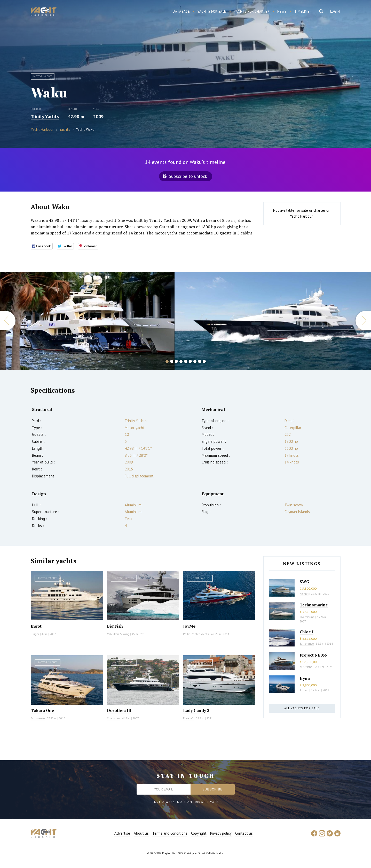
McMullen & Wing (118, 634)
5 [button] (186, 361)
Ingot (36, 626)
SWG (304, 582)
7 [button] (195, 361)
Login (335, 12)
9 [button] (204, 361)
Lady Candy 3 (196, 710)
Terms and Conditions (170, 833)
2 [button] (172, 361)
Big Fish (115, 626)
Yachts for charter (252, 12)
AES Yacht (306, 667)
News (282, 12)
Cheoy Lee (113, 718)
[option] (87, 321)
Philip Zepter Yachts (196, 634)
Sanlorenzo (38, 718)
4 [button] (181, 361)
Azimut (304, 594)
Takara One (42, 710)
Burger (35, 634)
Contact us (244, 833)
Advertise (122, 833)
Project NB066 (313, 655)
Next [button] (363, 321)
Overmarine (307, 617)
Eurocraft (188, 718)
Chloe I (307, 632)
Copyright (199, 833)
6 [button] (190, 361)
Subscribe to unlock (188, 176)
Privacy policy (221, 833)
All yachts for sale (302, 708)
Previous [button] (8, 321)
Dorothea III (119, 710)
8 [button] (200, 361)
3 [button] (176, 361)
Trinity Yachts (45, 116)
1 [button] (167, 361)
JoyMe (189, 626)
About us (141, 833)
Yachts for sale (212, 12)
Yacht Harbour (44, 12)
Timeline (302, 12)
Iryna (305, 678)
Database (181, 12)
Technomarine (314, 605)
